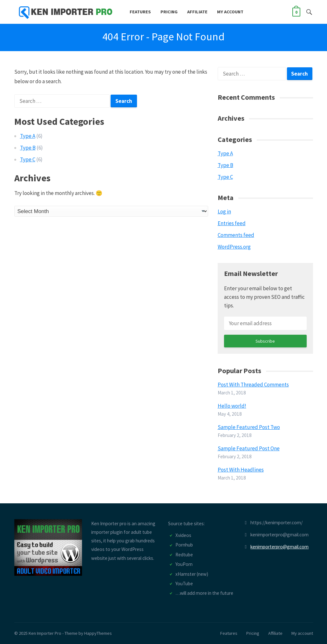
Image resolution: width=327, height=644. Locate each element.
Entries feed (232, 223)
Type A (28, 136)
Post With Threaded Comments (253, 385)
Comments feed (236, 235)
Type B (28, 148)
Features (140, 12)
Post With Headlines (241, 470)
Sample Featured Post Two (249, 427)
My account (230, 12)
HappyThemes (98, 633)
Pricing (169, 12)
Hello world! (232, 406)
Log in (224, 211)
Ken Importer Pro (45, 633)
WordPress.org (234, 247)
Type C (28, 159)
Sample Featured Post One (249, 448)
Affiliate (197, 12)
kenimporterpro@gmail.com (279, 547)
